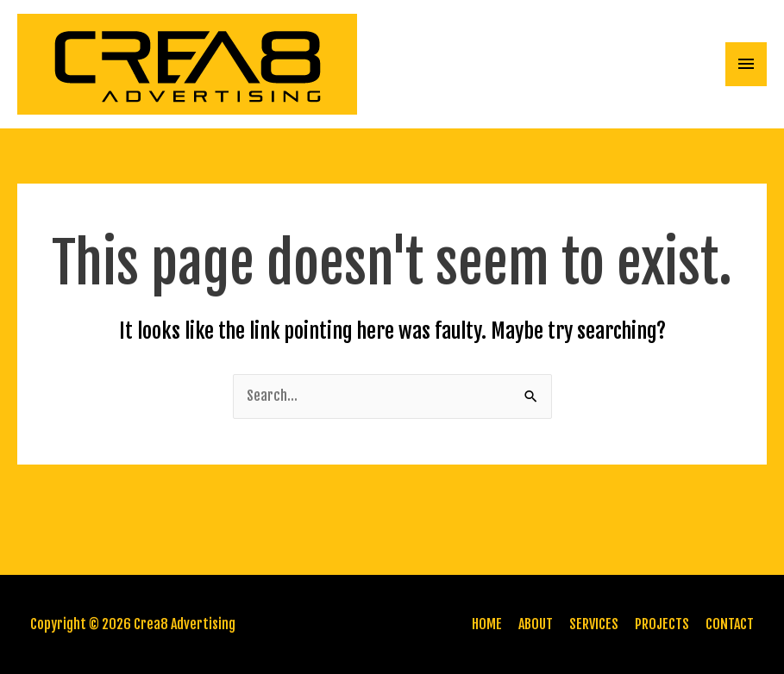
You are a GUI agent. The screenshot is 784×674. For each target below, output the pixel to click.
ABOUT (536, 624)
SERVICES (594, 624)
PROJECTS (662, 624)
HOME (487, 624)
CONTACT (730, 624)
